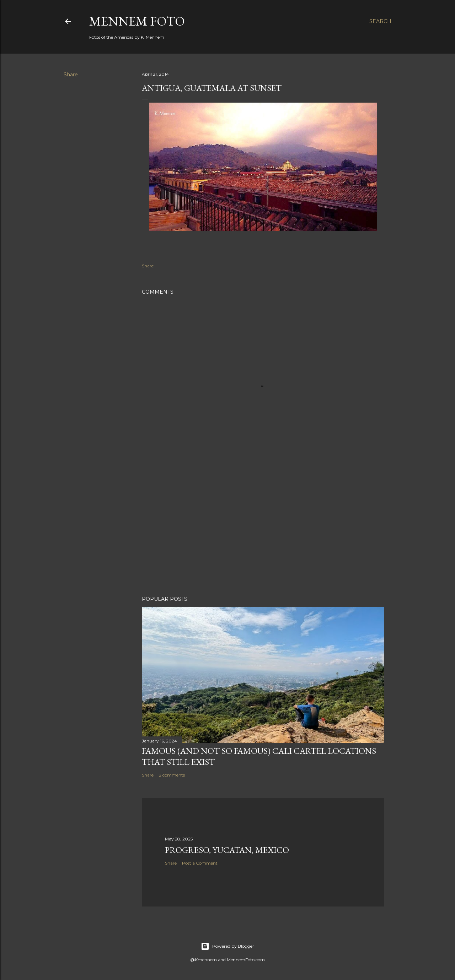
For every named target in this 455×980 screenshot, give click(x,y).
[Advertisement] (263, 528)
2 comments (172, 775)
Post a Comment (200, 863)
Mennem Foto (137, 21)
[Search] (380, 21)
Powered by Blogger (227, 946)
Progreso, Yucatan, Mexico (227, 850)
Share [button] (71, 75)
